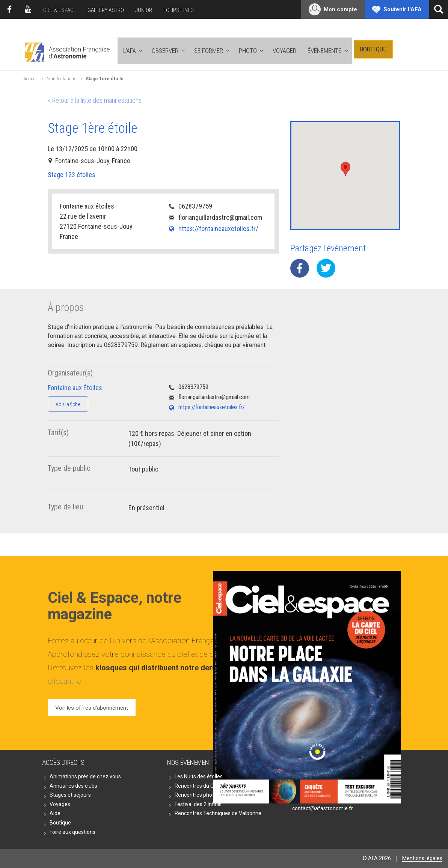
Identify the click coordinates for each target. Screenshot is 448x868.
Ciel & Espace (60, 10)
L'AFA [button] (130, 51)
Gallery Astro (106, 10)
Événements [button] (325, 51)
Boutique (373, 49)
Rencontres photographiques (209, 795)
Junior (144, 10)
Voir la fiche (68, 404)
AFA (67, 51)
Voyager (284, 51)
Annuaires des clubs (73, 786)
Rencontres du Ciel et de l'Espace (214, 786)
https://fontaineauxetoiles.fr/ (218, 229)
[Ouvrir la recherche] (439, 9)
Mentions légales (422, 858)
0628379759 (195, 206)
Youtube (28, 9)
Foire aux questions (72, 832)
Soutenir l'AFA (403, 9)
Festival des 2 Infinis (198, 804)
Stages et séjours (70, 795)
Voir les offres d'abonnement (92, 708)
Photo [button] (248, 51)
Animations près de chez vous (85, 776)
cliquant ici (65, 681)
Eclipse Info (179, 10)
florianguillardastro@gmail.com (220, 217)
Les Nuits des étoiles (199, 776)
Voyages (60, 804)
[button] (345, 169)
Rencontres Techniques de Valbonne (218, 813)
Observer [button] (165, 51)
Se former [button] (209, 51)
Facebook (9, 9)
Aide (55, 813)
